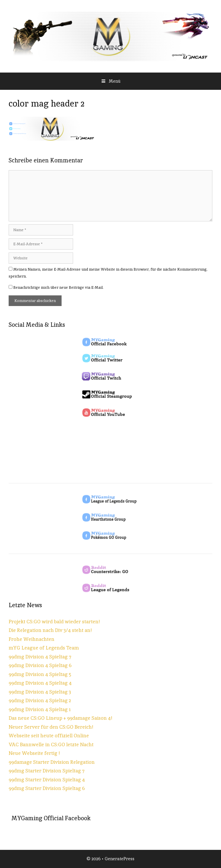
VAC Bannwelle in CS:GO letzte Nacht (51, 744)
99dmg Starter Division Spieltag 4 (47, 780)
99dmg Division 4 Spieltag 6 (40, 665)
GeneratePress (120, 859)
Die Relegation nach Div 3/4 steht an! (50, 630)
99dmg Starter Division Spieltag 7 (47, 771)
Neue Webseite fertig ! (34, 753)
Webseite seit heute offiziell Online (49, 736)
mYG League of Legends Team (44, 648)
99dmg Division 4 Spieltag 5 (40, 674)
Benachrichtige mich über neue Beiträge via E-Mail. (58, 287)
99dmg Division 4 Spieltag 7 (40, 657)
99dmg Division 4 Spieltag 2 (40, 700)
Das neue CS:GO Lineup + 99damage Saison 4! (60, 718)
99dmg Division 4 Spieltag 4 (40, 683)
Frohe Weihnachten (32, 639)
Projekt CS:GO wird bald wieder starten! (54, 622)
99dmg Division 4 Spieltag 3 (40, 692)
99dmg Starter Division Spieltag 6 (47, 788)
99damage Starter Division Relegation (52, 762)
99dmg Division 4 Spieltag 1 (40, 709)
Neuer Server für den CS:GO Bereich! (51, 727)
